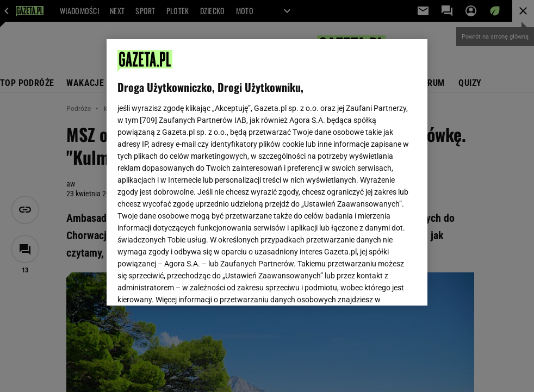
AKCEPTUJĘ (379, 284)
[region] (267, 172)
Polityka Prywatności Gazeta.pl (214, 167)
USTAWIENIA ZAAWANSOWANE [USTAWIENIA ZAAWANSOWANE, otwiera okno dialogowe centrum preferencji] (189, 284)
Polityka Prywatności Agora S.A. (328, 167)
